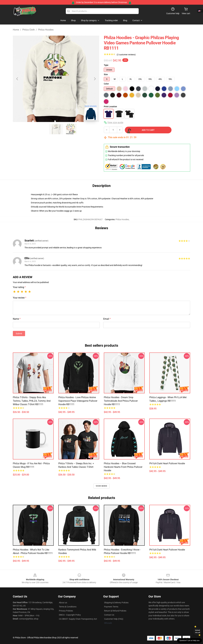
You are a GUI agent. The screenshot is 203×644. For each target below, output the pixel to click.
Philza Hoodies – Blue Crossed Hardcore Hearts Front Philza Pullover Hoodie (123, 467)
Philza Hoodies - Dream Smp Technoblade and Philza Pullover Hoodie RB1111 (121, 401)
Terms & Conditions (68, 607)
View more (101, 486)
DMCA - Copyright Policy (70, 615)
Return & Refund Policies (115, 611)
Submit (19, 334)
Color (106, 84)
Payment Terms (111, 607)
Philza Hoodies (46, 30)
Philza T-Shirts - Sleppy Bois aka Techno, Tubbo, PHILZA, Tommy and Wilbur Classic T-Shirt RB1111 (32, 401)
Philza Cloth (29, 30)
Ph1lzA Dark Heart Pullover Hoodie (167, 463)
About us (63, 603)
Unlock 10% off (198, 631)
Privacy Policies (66, 611)
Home (16, 30)
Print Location (110, 107)
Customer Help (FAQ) (114, 619)
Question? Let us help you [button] (189, 640)
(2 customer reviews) (126, 55)
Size (106, 74)
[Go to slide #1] (41, 129)
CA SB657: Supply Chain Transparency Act (78, 619)
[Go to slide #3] (71, 129)
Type (106, 65)
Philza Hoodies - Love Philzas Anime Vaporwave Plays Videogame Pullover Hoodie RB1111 (78, 401)
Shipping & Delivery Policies (116, 603)
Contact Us (109, 615)
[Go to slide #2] (56, 129)
